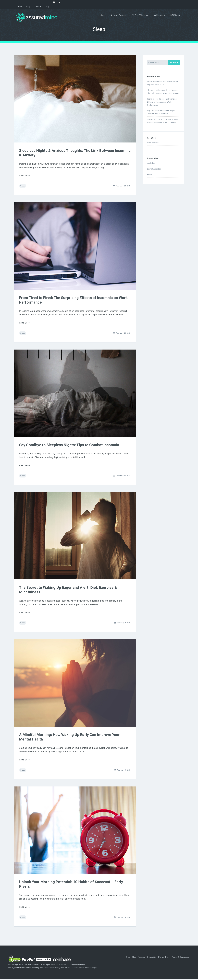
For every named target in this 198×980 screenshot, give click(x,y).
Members (159, 15)
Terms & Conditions (181, 958)
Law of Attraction (154, 169)
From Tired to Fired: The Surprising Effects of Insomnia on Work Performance (74, 300)
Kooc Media (34, 965)
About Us (141, 958)
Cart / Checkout (140, 15)
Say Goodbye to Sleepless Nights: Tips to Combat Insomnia (70, 445)
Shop (28, 7)
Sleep (23, 186)
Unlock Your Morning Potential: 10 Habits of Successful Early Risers (72, 885)
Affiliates (175, 15)
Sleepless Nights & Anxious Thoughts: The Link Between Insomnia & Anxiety (68, 153)
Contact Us (152, 958)
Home (20, 7)
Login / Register (119, 15)
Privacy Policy (164, 958)
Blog (47, 7)
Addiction (151, 163)
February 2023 (153, 143)
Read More (25, 176)
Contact (38, 7)
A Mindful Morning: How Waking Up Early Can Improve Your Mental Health (70, 738)
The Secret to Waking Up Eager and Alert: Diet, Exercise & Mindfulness (68, 590)
